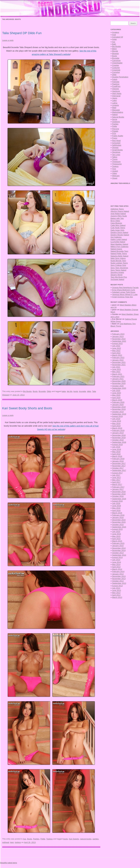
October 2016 (118, 496)
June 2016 (117, 506)
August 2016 (117, 501)
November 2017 (119, 466)
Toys (114, 169)
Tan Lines (116, 155)
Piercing (116, 129)
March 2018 (117, 456)
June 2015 (117, 534)
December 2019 (119, 407)
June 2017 (117, 478)
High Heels (117, 93)
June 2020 (117, 393)
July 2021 (116, 367)
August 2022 (117, 343)
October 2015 (118, 525)
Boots (35, 391)
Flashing (116, 84)
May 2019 (116, 423)
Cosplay (116, 65)
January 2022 (118, 360)
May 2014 (116, 565)
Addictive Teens (117, 209)
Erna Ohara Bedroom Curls (124, 290)
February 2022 (118, 358)
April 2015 (116, 539)
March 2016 (117, 513)
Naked (115, 115)
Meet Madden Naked (119, 244)
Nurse (115, 119)
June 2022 (117, 348)
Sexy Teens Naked (118, 270)
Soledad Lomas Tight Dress (124, 292)
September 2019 (119, 414)
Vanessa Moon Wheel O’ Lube (125, 294)
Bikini (114, 49)
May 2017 (116, 480)
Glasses (116, 89)
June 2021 (117, 369)
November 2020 (119, 383)
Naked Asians (116, 249)
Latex (114, 100)
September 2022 (119, 341)
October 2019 (118, 412)
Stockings (116, 152)
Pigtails (115, 131)
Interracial (116, 96)
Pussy (115, 138)
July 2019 (116, 419)
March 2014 (117, 569)
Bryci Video (115, 221)
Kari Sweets (74, 839)
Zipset (115, 178)
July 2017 (116, 475)
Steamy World (116, 275)
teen (12, 842)
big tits (70, 391)
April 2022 (116, 353)
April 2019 (116, 426)
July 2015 (116, 532)
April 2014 (116, 567)
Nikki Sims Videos (118, 258)
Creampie (116, 70)
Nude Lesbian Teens (119, 263)
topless (18, 842)
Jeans (115, 98)
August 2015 (117, 529)
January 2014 (118, 574)
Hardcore (116, 91)
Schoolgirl (116, 143)
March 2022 (117, 355)
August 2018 (117, 445)
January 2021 (118, 379)
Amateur (116, 32)
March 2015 (117, 541)
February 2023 (118, 334)
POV (114, 133)
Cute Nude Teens (118, 228)
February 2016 (118, 515)
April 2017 (116, 482)
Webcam (116, 176)
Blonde (115, 51)
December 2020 (119, 381)
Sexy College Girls (118, 265)
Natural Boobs (118, 117)
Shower (115, 147)
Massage (116, 110)
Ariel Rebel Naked (118, 214)
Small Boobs (117, 150)
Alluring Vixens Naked (120, 211)
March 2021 (117, 374)
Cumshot (116, 72)
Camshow (116, 60)
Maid (114, 108)
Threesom (116, 162)
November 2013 (119, 579)
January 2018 (118, 461)
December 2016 (119, 492)
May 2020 (116, 395)
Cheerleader (117, 63)
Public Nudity (118, 136)
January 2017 (118, 489)
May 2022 (116, 351)
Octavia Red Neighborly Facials (125, 288)
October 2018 (118, 440)
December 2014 (119, 548)
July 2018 (116, 447)
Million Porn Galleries (119, 247)
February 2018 (118, 459)
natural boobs (86, 839)
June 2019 (117, 421)
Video (114, 173)
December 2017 (119, 463)
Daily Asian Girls (117, 230)
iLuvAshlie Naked (118, 242)
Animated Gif (118, 37)
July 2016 (116, 503)
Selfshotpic (117, 145)
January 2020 (118, 405)
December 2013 (119, 576)
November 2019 (119, 409)
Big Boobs (27, 391)
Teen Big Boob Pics (119, 277)
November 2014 (119, 550)
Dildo (49, 391)
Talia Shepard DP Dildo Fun (22, 33)
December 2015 (119, 520)
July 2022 (116, 346)
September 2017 (119, 470)
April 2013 (116, 595)
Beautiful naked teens (9, 863)
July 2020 (116, 390)
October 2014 (118, 553)
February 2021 (118, 376)
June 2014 (117, 562)
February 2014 (118, 571)
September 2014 (119, 555)
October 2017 (118, 468)
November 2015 (119, 522)
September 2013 (119, 583)
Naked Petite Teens (119, 254)
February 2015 (118, 543)
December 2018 (119, 435)
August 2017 (117, 473)
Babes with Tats (117, 218)
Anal (114, 35)
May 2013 (116, 593)
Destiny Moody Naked (120, 235)
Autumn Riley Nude (119, 216)
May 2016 (116, 508)
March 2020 (117, 400)
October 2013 (118, 581)
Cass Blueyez (116, 223)
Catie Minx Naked (118, 225)
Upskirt (115, 171)
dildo (89, 391)
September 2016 (119, 499)
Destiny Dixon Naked (119, 232)
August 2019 (117, 416)
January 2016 (118, 517)
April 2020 (116, 398)
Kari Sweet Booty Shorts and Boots (27, 408)
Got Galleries (116, 237)
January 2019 (118, 433)
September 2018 (119, 442)
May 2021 (116, 372)
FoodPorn (116, 86)
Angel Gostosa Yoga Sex (123, 297)
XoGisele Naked (117, 279)
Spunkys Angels (117, 272)
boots (76, 391)
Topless (49, 839)
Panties (36, 839)
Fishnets (116, 82)
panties (96, 839)
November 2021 (119, 365)
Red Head (116, 141)
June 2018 (117, 449)
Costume (116, 68)
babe (64, 391)
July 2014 (116, 560)
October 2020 (118, 386)
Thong (115, 159)
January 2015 (118, 546)
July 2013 (116, 588)
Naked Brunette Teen (119, 251)
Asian (114, 39)
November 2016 (119, 494)
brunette (83, 391)
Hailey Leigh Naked (119, 239)
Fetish (115, 79)
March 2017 (117, 484)
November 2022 (119, 339)
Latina (115, 103)
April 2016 (116, 510)
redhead (6, 842)
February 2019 (118, 430)
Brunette (42, 391)
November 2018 (119, 438)
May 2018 (116, 452)
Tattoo (115, 157)
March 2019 (117, 428)
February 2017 (118, 487)
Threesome (117, 164)
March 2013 (117, 597)
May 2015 (116, 536)
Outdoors (116, 122)
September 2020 (119, 388)
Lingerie (115, 105)
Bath (114, 44)
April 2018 (116, 454)
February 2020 (118, 402)
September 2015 (119, 527)
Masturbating (118, 112)
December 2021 (119, 362)
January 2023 (118, 336)
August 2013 (117, 586)
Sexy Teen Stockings (119, 268)
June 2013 (117, 590)
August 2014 (117, 557)
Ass (25, 839)
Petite (43, 839)
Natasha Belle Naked (119, 256)
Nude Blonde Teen (118, 261)
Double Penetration (120, 77)
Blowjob (115, 54)
